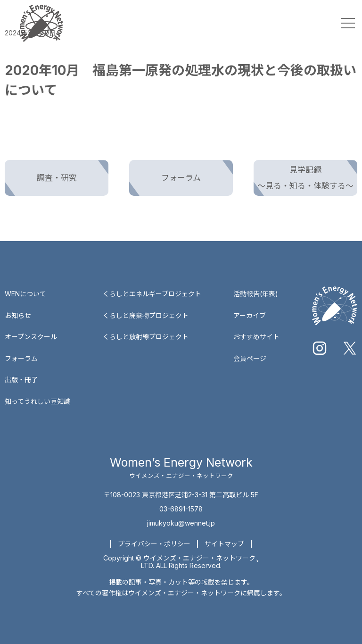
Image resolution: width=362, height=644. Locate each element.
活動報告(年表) (256, 294)
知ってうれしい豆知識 (37, 401)
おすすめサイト (256, 337)
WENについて (25, 294)
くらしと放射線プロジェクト (146, 337)
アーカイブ (250, 315)
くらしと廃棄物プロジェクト (146, 315)
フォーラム (21, 358)
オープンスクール (31, 337)
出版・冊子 (21, 380)
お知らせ (18, 315)
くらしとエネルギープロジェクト (152, 294)
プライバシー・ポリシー (154, 544)
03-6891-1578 (181, 509)
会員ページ (250, 358)
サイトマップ (224, 544)
